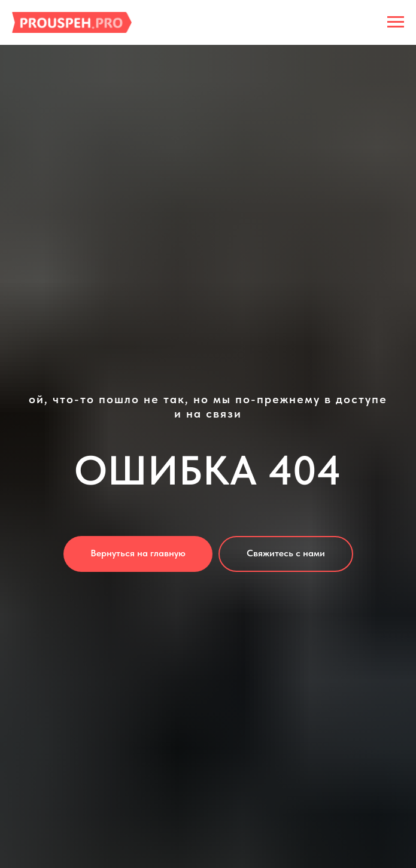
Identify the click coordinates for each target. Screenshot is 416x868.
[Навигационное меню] (396, 22)
